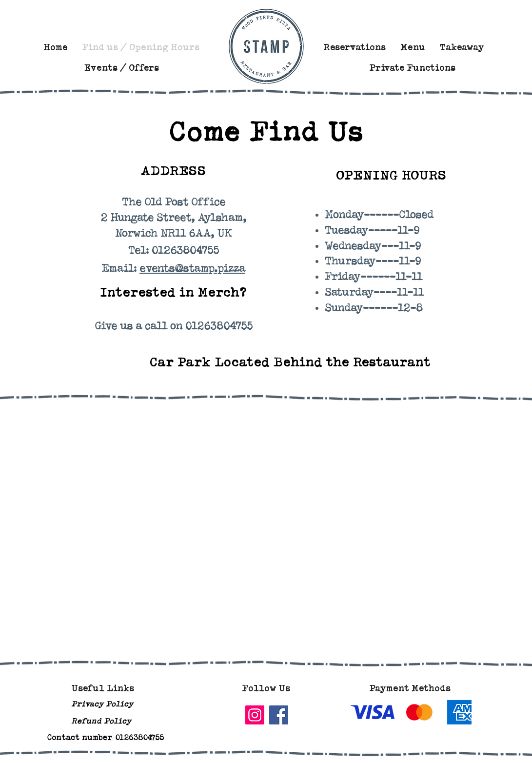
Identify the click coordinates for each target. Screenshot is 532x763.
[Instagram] (255, 715)
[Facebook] (279, 715)
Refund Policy (101, 721)
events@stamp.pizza (192, 269)
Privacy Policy (102, 704)
